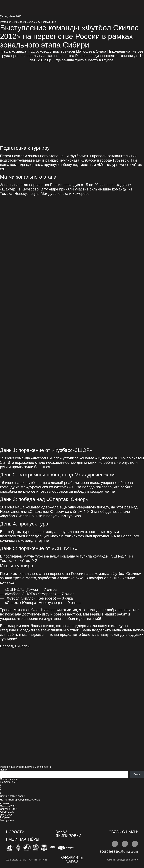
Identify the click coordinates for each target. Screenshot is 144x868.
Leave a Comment (38, 767)
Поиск (3, 770)
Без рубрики (18, 767)
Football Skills (49, 22)
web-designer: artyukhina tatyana (27, 860)
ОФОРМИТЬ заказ (72, 859)
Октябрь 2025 (8, 806)
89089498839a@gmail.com (119, 852)
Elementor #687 (9, 782)
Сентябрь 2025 (9, 809)
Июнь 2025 (6, 815)
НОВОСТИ (15, 832)
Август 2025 (7, 812)
